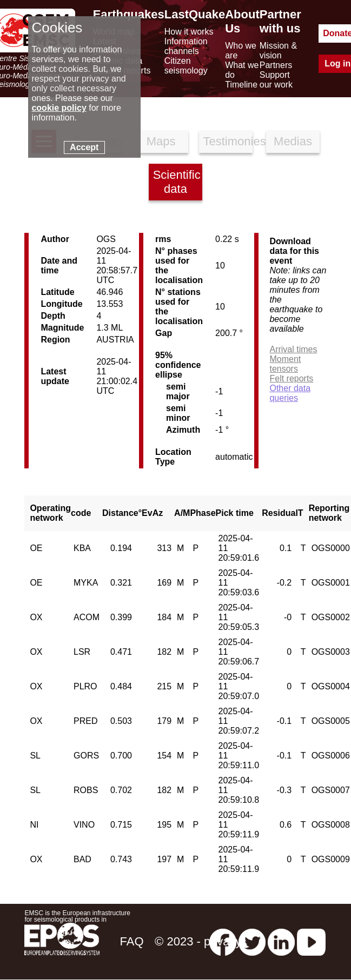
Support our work (276, 80)
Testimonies (228, 141)
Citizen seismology (186, 66)
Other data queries (290, 393)
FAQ (131, 941)
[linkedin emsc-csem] (281, 941)
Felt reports (291, 378)
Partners (276, 65)
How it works (189, 32)
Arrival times (293, 349)
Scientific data (177, 182)
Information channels (186, 46)
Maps (161, 141)
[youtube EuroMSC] (311, 941)
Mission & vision (278, 51)
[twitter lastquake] (252, 941)
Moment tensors (285, 364)
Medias (293, 141)
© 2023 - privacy (198, 941)
